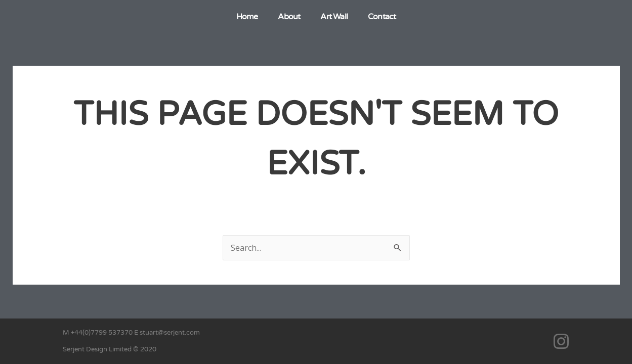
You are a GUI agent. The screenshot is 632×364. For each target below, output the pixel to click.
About (289, 17)
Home (247, 17)
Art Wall (334, 17)
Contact (382, 17)
